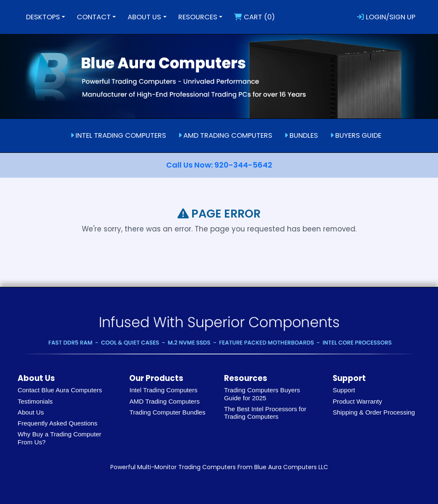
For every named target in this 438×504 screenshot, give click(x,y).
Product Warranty (357, 401)
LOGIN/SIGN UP (386, 17)
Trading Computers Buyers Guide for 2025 (262, 394)
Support (344, 390)
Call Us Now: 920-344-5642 (219, 165)
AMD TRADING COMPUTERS (225, 135)
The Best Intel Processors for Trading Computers (265, 413)
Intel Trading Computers (163, 390)
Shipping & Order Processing (374, 412)
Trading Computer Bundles (167, 412)
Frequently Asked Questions (57, 423)
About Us (31, 412)
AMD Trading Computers (164, 401)
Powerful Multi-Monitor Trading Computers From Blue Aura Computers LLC (219, 467)
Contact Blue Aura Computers (60, 390)
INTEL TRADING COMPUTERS (118, 135)
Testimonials (35, 401)
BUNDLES (301, 135)
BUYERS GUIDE (356, 135)
